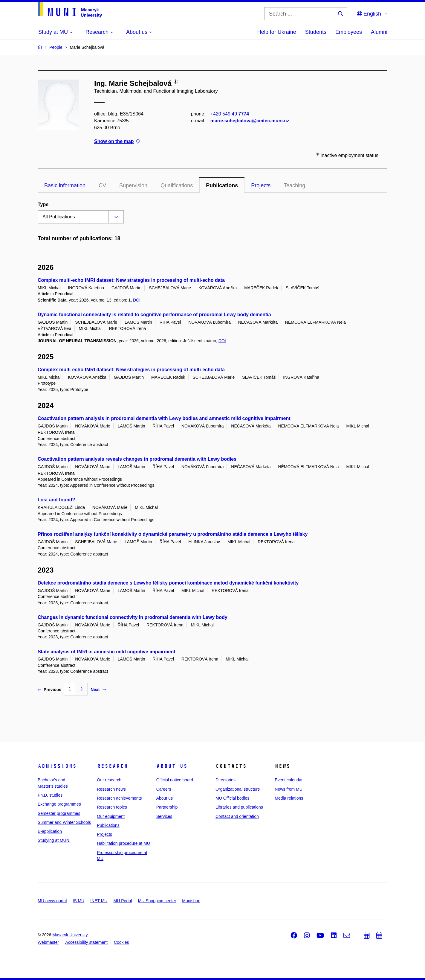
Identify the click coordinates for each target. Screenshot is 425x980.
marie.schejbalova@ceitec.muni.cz (250, 121)
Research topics (112, 807)
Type (43, 204)
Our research (109, 780)
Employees (349, 32)
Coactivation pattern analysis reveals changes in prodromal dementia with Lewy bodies (137, 459)
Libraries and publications (239, 807)
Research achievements (119, 798)
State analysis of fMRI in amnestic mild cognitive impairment (107, 652)
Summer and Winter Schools (64, 822)
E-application (50, 831)
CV (102, 185)
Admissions (57, 766)
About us (172, 766)
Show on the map (117, 142)
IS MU (78, 901)
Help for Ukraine (277, 32)
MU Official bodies (232, 798)
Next (98, 690)
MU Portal (123, 901)
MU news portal (52, 901)
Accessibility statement (86, 942)
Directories (226, 780)
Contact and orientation (237, 816)
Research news (111, 789)
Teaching (294, 185)
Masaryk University (70, 935)
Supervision (133, 185)
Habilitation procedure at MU (123, 843)
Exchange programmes (59, 804)
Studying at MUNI (54, 840)
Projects (261, 185)
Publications (222, 185)
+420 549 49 (230, 114)
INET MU (99, 901)
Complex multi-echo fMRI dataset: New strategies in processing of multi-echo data (131, 280)
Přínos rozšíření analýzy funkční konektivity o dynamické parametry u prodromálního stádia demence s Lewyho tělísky (173, 534)
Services (164, 816)
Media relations (289, 798)
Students (316, 32)
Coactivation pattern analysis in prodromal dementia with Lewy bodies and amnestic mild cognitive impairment (164, 418)
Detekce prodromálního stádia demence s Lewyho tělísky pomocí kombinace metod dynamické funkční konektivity (168, 583)
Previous (49, 690)
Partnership (167, 807)
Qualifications (177, 185)
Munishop (191, 901)
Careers (164, 789)
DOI (137, 300)
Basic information (65, 185)
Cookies (121, 942)
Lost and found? (56, 500)
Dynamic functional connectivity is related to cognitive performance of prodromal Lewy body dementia (154, 315)
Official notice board (175, 780)
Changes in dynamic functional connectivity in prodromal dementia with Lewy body (133, 617)
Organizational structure (238, 789)
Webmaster (48, 942)
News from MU (289, 789)
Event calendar (289, 780)
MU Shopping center (157, 901)
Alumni (379, 32)
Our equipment (111, 816)
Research (112, 766)
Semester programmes (59, 813)
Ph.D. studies (50, 795)
